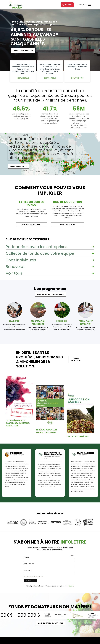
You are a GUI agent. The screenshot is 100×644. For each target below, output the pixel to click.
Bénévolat (15, 267)
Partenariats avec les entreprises (37, 247)
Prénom (27, 557)
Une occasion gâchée (78, 437)
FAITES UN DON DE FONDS (32, 203)
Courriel (28, 571)
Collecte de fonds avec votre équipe (40, 253)
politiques (70, 586)
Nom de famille (29, 564)
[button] (82, 5)
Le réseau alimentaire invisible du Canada (47, 431)
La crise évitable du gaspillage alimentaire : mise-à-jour (18, 423)
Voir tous (14, 273)
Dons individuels (21, 260)
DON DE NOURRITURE (68, 202)
